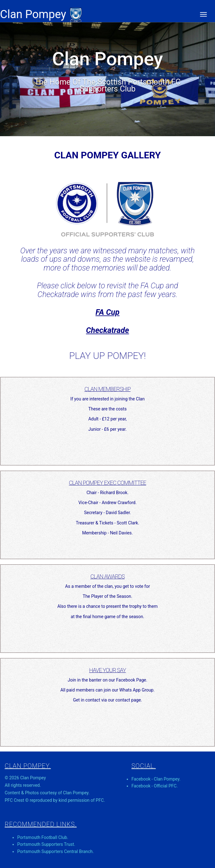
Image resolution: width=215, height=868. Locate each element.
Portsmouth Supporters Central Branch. (56, 851)
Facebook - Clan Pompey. (156, 779)
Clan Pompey (41, 15)
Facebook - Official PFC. (155, 786)
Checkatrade (108, 330)
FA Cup (108, 312)
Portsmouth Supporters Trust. (46, 844)
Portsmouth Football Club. (43, 837)
